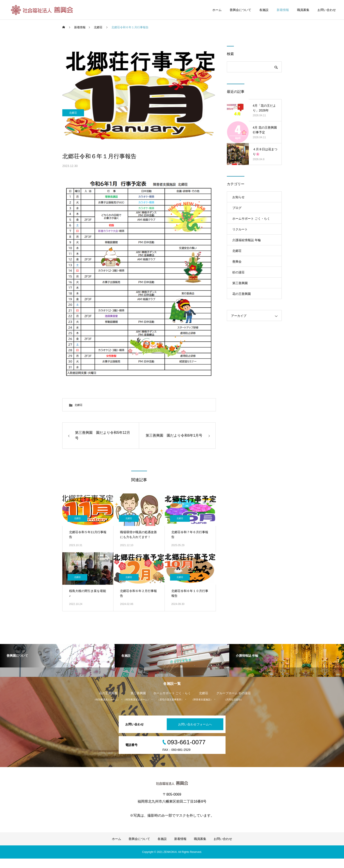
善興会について (240, 10)
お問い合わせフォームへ (193, 734)
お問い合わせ (327, 10)
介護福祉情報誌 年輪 (247, 240)
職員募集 (303, 10)
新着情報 (283, 10)
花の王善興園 (242, 294)
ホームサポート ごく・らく (251, 219)
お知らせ (238, 197)
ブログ (237, 208)
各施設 (264, 10)
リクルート (240, 229)
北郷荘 (74, 138)
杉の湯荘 (238, 272)
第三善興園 (240, 283)
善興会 (237, 262)
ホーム (217, 10)
